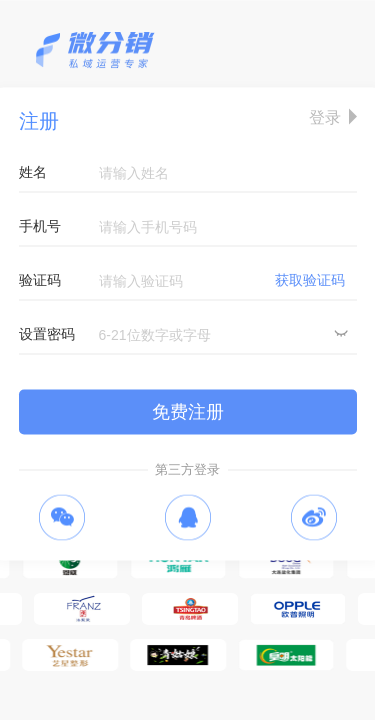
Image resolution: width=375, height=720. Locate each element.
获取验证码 (310, 280)
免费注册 (188, 412)
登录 (325, 117)
